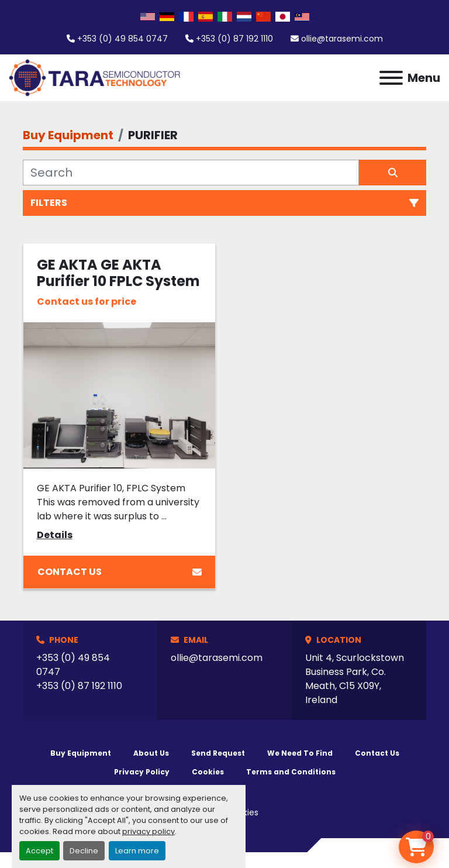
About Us (151, 753)
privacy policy (148, 831)
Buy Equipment (81, 753)
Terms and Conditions (291, 772)
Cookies (208, 772)
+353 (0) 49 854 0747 (122, 39)
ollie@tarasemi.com (342, 39)
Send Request (218, 753)
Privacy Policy (142, 772)
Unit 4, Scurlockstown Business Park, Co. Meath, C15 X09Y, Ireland (355, 679)
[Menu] (391, 78)
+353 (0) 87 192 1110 (234, 39)
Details (55, 535)
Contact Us (120, 572)
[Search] (191, 173)
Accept (39, 851)
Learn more (137, 851)
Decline (84, 851)
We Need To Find (300, 753)
